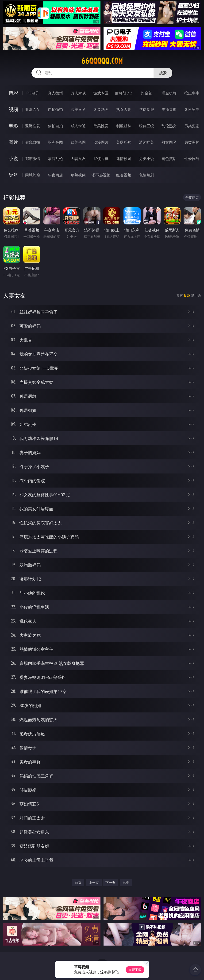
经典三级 (146, 126)
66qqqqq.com (102, 61)
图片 (13, 142)
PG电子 (33, 93)
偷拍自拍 (55, 126)
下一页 (110, 882)
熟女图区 (169, 142)
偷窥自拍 (33, 142)
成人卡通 (78, 126)
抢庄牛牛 (192, 93)
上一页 (94, 882)
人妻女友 (78, 159)
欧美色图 (78, 142)
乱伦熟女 (169, 126)
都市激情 (33, 159)
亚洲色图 (55, 142)
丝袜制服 (146, 109)
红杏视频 (124, 175)
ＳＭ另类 (192, 109)
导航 (13, 175)
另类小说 (146, 159)
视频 (13, 109)
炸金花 (146, 93)
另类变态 (192, 126)
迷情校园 (124, 159)
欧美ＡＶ (78, 109)
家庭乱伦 (55, 159)
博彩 (13, 93)
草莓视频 (78, 175)
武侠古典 (101, 159)
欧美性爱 (101, 126)
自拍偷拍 (55, 109)
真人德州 (55, 93)
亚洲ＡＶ (33, 109)
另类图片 (192, 142)
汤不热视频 (101, 175)
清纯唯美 (146, 142)
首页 (78, 882)
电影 (13, 126)
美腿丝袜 (124, 142)
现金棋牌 (169, 93)
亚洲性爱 (33, 126)
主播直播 (169, 109)
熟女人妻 (124, 109)
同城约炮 (33, 175)
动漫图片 (101, 142)
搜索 (163, 73)
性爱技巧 (192, 159)
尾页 (126, 882)
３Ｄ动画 (101, 109)
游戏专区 (101, 93)
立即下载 (135, 970)
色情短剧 (146, 175)
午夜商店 (55, 175)
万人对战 (78, 93)
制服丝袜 (124, 126)
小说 (13, 158)
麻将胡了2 (124, 93)
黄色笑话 (169, 159)
